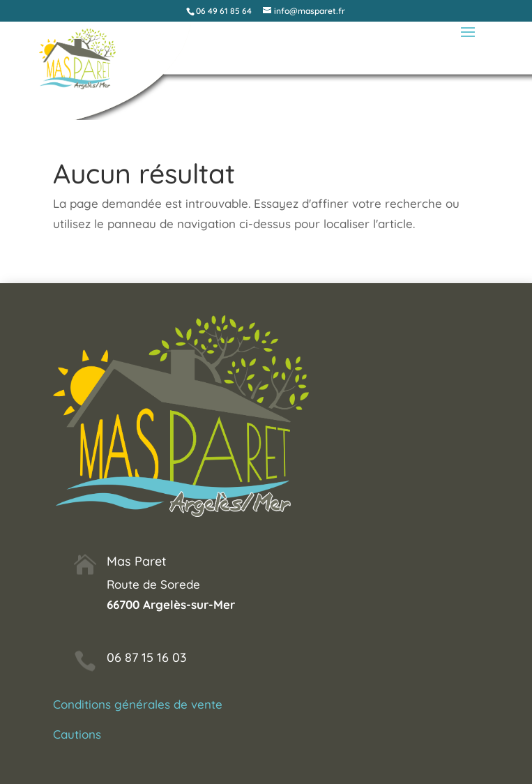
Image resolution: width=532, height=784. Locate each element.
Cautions (77, 734)
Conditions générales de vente (138, 704)
